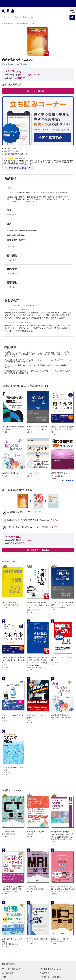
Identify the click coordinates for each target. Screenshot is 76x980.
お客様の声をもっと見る (18, 168)
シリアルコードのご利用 (50, 977)
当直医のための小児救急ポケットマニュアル (28, 520)
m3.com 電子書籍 (8, 24)
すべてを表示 (66, 481)
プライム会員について (11, 969)
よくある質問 (8, 973)
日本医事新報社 (22, 64)
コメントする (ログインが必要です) (18, 305)
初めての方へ (46, 973)
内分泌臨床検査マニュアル (20, 512)
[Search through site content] (35, 17)
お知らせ (6, 977)
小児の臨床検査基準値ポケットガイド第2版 (28, 527)
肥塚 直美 (6, 64)
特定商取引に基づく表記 (50, 969)
